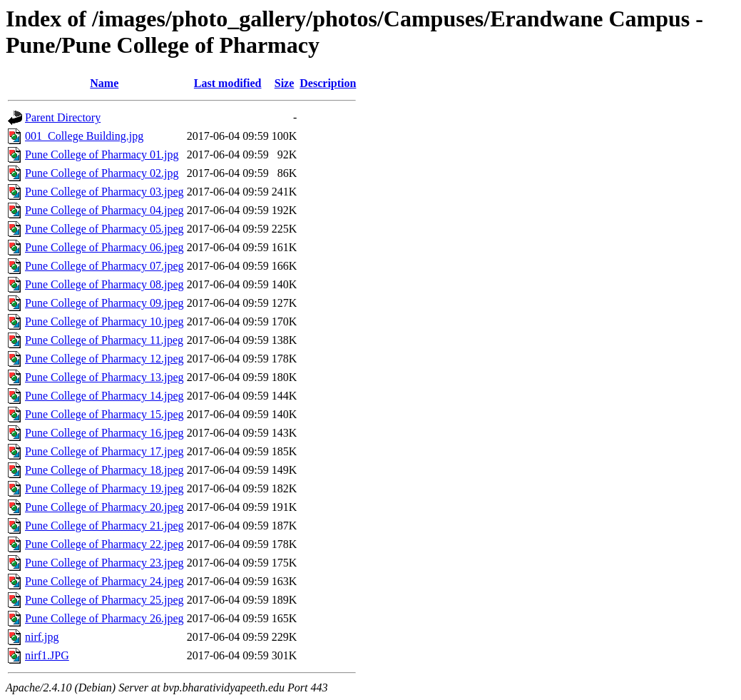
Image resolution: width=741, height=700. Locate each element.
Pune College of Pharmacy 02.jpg (102, 173)
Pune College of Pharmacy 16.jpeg (104, 433)
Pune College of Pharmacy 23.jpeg (104, 563)
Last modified (228, 83)
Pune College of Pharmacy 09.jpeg (104, 303)
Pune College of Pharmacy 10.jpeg (104, 321)
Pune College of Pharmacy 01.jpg (102, 154)
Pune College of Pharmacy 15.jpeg (104, 414)
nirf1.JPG (47, 655)
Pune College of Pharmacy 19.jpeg (104, 488)
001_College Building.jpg (84, 136)
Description (328, 83)
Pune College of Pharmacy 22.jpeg (104, 544)
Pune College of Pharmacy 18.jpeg (104, 470)
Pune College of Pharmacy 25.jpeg (104, 600)
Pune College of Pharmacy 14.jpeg (104, 396)
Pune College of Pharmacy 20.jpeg (104, 507)
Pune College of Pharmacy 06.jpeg (104, 247)
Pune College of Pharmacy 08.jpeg (104, 284)
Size (285, 83)
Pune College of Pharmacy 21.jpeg (104, 526)
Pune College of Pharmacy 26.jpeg (104, 618)
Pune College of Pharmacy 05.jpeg (104, 229)
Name (104, 83)
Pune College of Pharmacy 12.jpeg (104, 359)
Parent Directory (63, 117)
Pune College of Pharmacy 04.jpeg (104, 210)
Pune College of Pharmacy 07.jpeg (104, 266)
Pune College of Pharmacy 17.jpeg (104, 451)
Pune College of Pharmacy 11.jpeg (104, 340)
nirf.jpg (42, 637)
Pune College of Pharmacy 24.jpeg (104, 581)
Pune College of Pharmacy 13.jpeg (104, 377)
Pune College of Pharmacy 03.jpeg (104, 192)
